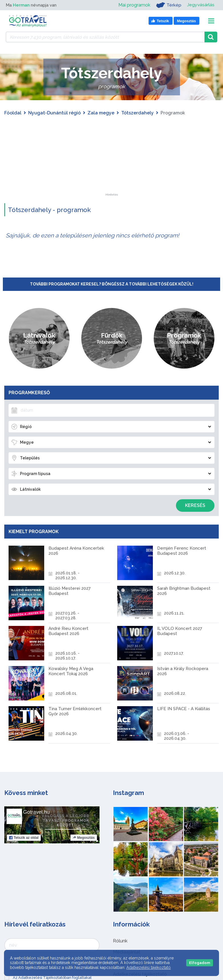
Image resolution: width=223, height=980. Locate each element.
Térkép (168, 5)
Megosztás (84, 838)
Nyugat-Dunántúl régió (54, 113)
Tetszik (24, 838)
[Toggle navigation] (211, 21)
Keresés (195, 505)
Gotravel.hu (36, 812)
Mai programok (134, 5)
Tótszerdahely (137, 113)
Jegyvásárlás (201, 5)
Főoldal (13, 113)
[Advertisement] (112, 158)
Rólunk (120, 941)
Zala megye (101, 113)
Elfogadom (200, 963)
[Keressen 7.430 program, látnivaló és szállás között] (105, 37)
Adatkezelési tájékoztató (149, 967)
